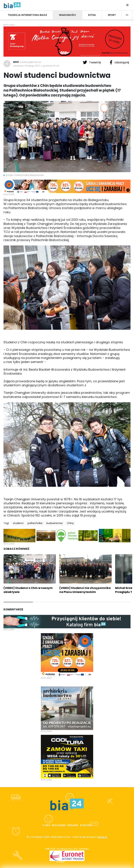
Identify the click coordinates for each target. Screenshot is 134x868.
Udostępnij (119, 62)
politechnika (35, 523)
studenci (18, 523)
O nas (46, 825)
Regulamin (59, 825)
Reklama (73, 825)
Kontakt (86, 825)
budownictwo (55, 523)
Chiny (70, 523)
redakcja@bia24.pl (30, 62)
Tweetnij (92, 62)
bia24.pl (103, 837)
